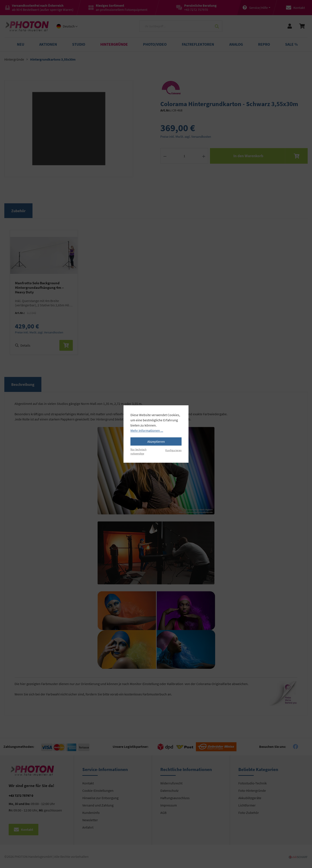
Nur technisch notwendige (138, 451)
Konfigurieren (173, 450)
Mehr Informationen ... (147, 430)
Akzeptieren (156, 441)
